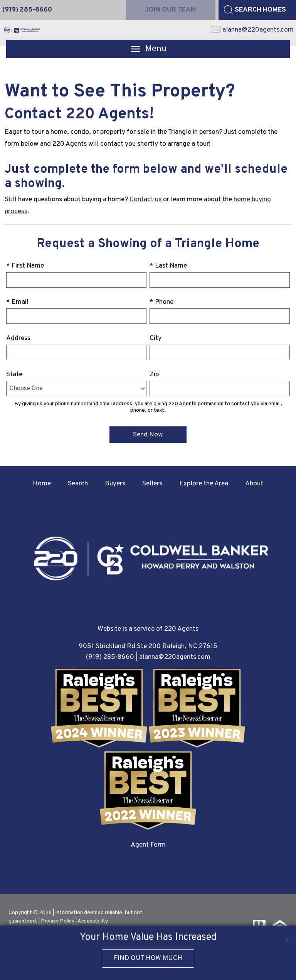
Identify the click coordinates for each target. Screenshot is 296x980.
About (254, 484)
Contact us (145, 200)
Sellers (152, 484)
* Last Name (168, 266)
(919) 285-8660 (110, 657)
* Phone (161, 302)
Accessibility (93, 921)
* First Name (25, 266)
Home (42, 484)
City (156, 338)
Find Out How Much (148, 958)
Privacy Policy (58, 921)
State (14, 375)
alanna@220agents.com (175, 657)
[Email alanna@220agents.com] (252, 30)
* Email (17, 302)
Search (78, 484)
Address (18, 338)
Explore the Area (204, 484)
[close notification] (288, 934)
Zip (154, 375)
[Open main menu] (148, 49)
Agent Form (148, 845)
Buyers (115, 484)
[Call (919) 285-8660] (27, 10)
